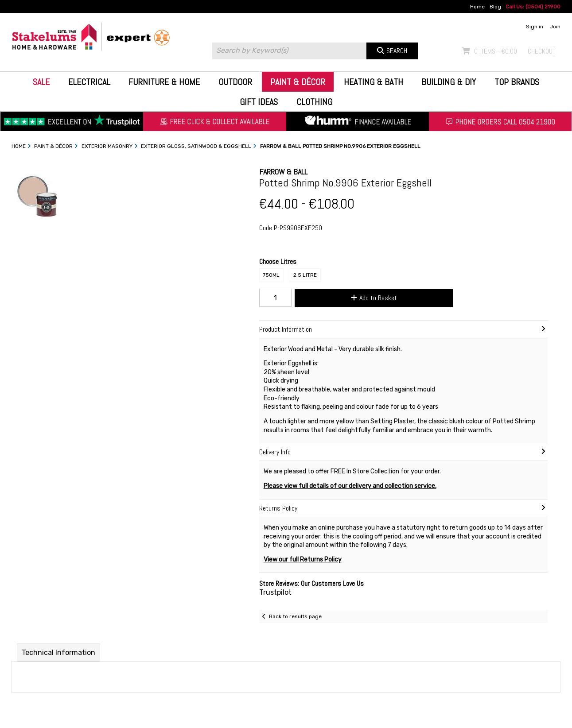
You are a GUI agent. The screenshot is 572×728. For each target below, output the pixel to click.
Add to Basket (374, 298)
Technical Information (58, 652)
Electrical (89, 82)
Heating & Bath (374, 82)
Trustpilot (275, 592)
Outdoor (235, 82)
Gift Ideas (259, 102)
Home (477, 7)
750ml (271, 275)
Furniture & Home (164, 82)
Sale (41, 82)
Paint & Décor (298, 82)
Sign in (535, 27)
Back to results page (295, 616)
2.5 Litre (305, 275)
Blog (495, 7)
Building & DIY (449, 82)
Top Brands (517, 82)
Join (555, 27)
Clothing (314, 102)
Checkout (542, 51)
